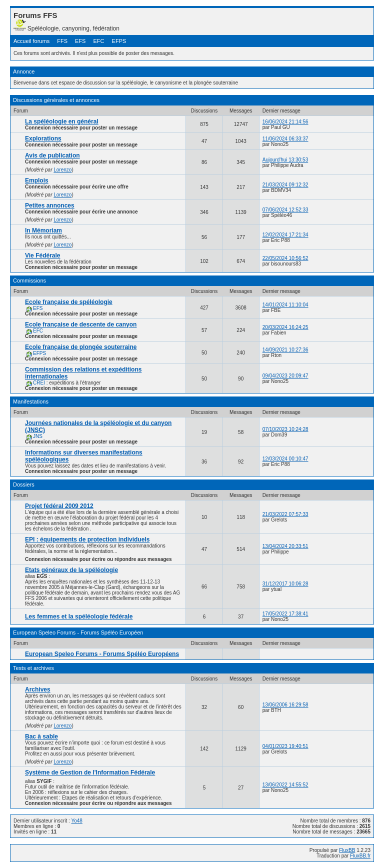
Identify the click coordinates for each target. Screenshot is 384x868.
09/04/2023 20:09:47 (285, 376)
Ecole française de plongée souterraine (81, 347)
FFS (62, 41)
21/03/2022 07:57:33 (285, 514)
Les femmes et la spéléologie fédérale (79, 616)
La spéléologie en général (62, 121)
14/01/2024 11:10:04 (285, 305)
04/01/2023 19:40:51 (285, 746)
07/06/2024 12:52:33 (285, 210)
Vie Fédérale (43, 255)
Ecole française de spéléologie (69, 302)
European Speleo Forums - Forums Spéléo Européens (102, 654)
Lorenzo (62, 170)
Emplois (37, 180)
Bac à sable (41, 736)
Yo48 (76, 821)
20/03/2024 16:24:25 (285, 327)
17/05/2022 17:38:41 (285, 614)
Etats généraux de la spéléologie (71, 570)
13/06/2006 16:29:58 (285, 705)
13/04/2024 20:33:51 (285, 546)
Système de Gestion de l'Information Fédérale (90, 772)
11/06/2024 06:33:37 (285, 139)
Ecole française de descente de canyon (81, 324)
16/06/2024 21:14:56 (285, 122)
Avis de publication (52, 155)
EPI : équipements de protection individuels (87, 539)
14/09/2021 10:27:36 (285, 350)
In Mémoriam (43, 230)
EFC (99, 41)
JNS (38, 436)
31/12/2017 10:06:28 (285, 584)
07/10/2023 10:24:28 (285, 429)
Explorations (43, 138)
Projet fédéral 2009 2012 (59, 506)
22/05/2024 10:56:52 (285, 258)
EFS (80, 41)
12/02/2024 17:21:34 (285, 235)
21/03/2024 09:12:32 (285, 185)
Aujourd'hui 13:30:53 (285, 160)
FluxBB (347, 850)
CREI (39, 383)
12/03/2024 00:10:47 (285, 459)
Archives (38, 689)
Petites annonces (50, 205)
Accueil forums (31, 41)
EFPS (119, 41)
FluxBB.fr (360, 856)
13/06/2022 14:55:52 (285, 785)
